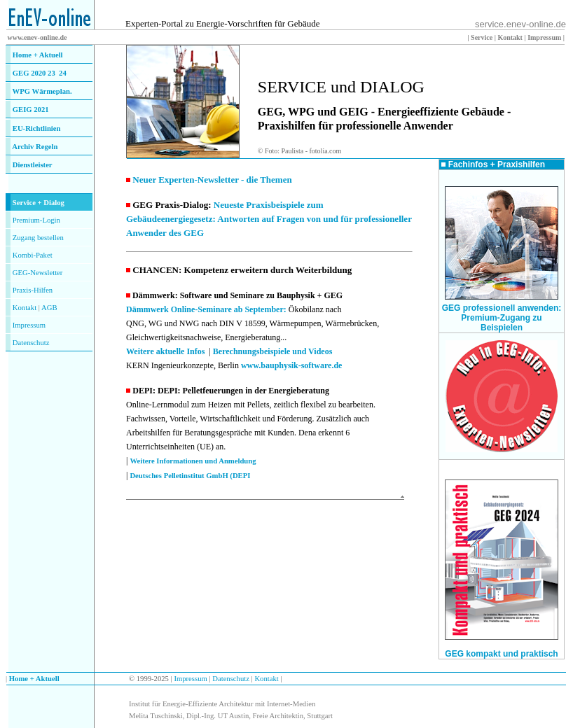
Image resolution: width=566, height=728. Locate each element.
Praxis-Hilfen (33, 290)
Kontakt (25, 308)
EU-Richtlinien (37, 128)
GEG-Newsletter (38, 273)
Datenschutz (230, 679)
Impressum (29, 325)
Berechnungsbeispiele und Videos (272, 351)
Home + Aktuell (38, 55)
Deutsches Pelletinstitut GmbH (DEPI (190, 476)
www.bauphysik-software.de (291, 365)
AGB (49, 308)
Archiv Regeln (35, 147)
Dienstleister (33, 165)
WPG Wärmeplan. (42, 91)
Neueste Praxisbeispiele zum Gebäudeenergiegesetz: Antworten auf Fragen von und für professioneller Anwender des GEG (269, 219)
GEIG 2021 (31, 110)
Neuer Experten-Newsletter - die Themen (212, 180)
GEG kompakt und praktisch (501, 654)
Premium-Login (36, 220)
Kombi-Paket (33, 255)
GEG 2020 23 (40, 73)
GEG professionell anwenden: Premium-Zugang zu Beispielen (502, 318)
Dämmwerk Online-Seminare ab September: (207, 309)
